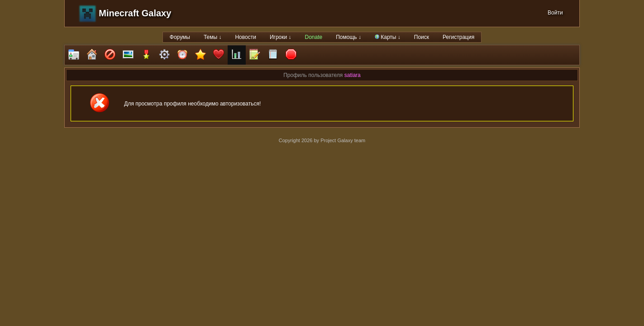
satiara (353, 75)
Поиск (422, 37)
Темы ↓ (213, 37)
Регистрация (458, 37)
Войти (555, 13)
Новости (245, 37)
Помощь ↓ (348, 37)
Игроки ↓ (281, 37)
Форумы (180, 37)
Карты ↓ (388, 37)
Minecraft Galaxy (135, 13)
